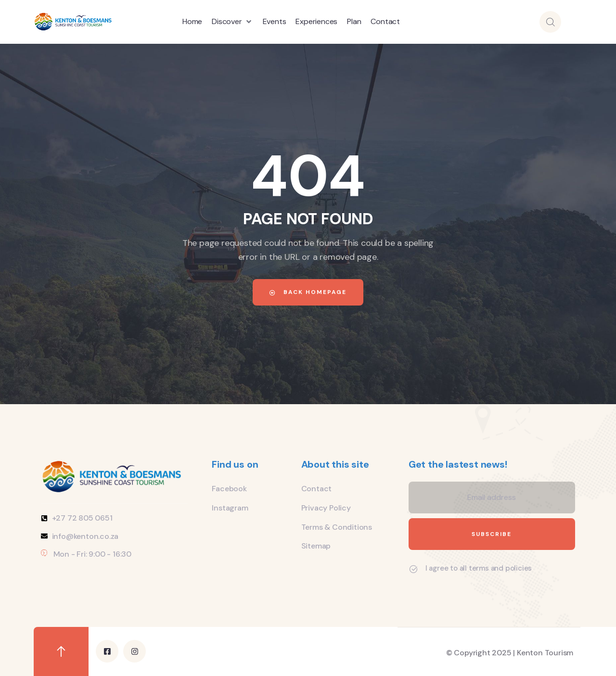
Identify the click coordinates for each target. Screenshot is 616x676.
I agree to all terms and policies (479, 568)
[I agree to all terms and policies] (413, 569)
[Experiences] (316, 22)
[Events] (275, 22)
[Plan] (354, 22)
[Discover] (232, 22)
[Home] (192, 22)
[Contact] (385, 22)
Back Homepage (308, 292)
